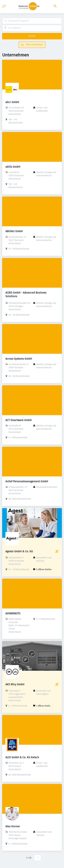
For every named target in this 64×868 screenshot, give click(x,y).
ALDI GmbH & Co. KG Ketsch (22, 757)
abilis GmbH (13, 167)
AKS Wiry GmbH (15, 684)
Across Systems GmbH (19, 359)
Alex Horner (13, 826)
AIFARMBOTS (13, 613)
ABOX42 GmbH (14, 231)
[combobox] (32, 21)
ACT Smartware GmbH (19, 420)
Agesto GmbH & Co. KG (19, 551)
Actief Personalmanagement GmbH (27, 481)
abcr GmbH (12, 102)
